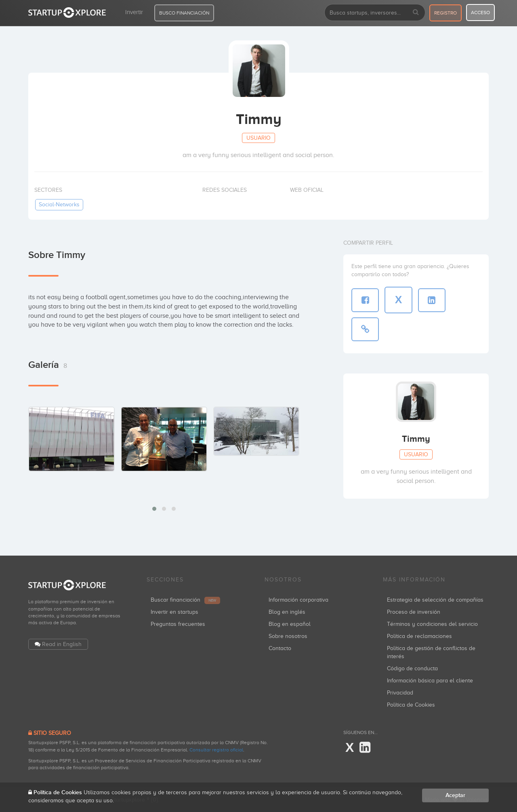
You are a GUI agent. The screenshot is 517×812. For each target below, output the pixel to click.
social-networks (59, 205)
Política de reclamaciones (419, 636)
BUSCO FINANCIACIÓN (184, 13)
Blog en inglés (287, 612)
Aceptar (455, 795)
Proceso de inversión (414, 612)
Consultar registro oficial (216, 750)
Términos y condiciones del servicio (432, 624)
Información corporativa (298, 600)
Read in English (62, 644)
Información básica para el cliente (430, 681)
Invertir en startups (174, 612)
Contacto (280, 648)
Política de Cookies (411, 705)
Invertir (134, 12)
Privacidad (400, 693)
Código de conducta (412, 668)
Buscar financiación (185, 600)
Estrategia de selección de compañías (435, 600)
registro (446, 13)
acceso (480, 13)
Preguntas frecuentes (178, 624)
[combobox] (375, 13)
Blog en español (290, 624)
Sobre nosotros (288, 636)
